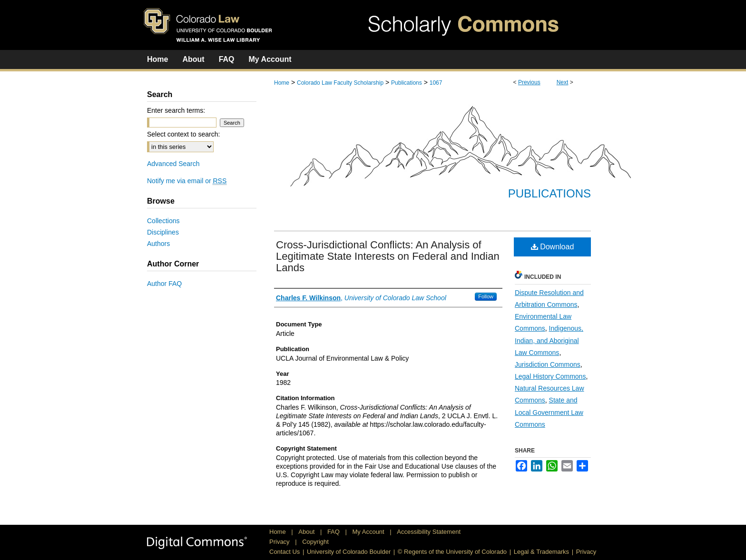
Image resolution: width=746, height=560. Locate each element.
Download (553, 247)
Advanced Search (173, 164)
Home (282, 83)
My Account (369, 532)
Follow (486, 296)
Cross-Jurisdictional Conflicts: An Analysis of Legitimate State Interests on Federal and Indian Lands (388, 256)
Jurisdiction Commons (548, 364)
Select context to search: (183, 134)
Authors (158, 244)
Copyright (315, 542)
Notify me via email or (187, 181)
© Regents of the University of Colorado (452, 552)
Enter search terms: (176, 110)
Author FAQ (164, 284)
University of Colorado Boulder (349, 552)
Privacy (280, 542)
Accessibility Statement (429, 532)
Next (563, 82)
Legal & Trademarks (541, 552)
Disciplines (163, 232)
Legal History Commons (550, 376)
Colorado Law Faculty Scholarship (340, 83)
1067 (436, 83)
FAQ (334, 532)
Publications (407, 83)
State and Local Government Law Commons (549, 412)
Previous (529, 82)
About (307, 532)
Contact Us (285, 552)
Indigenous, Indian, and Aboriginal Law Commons (549, 340)
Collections (163, 221)
